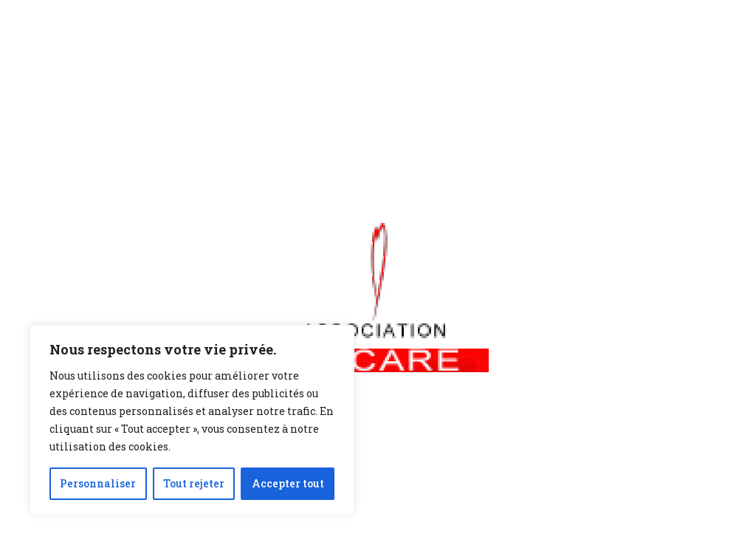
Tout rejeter (194, 483)
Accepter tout (288, 483)
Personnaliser (98, 483)
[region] (192, 420)
